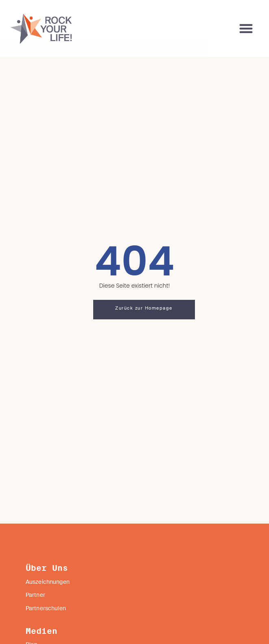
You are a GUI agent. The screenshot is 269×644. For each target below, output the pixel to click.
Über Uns (47, 585)
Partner (35, 611)
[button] (246, 29)
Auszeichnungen (48, 598)
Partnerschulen (46, 625)
